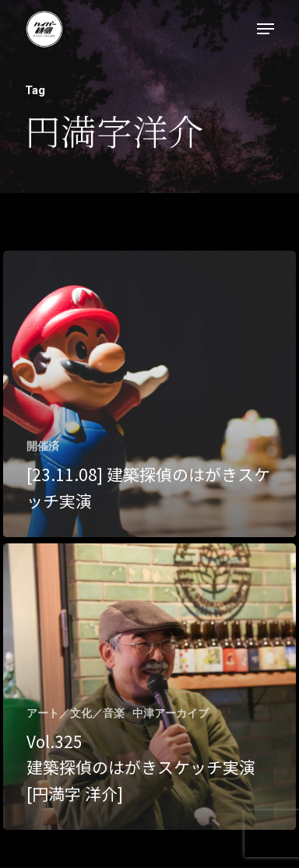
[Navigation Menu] (266, 29)
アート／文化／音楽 (76, 713)
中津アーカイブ (171, 713)
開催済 (43, 446)
